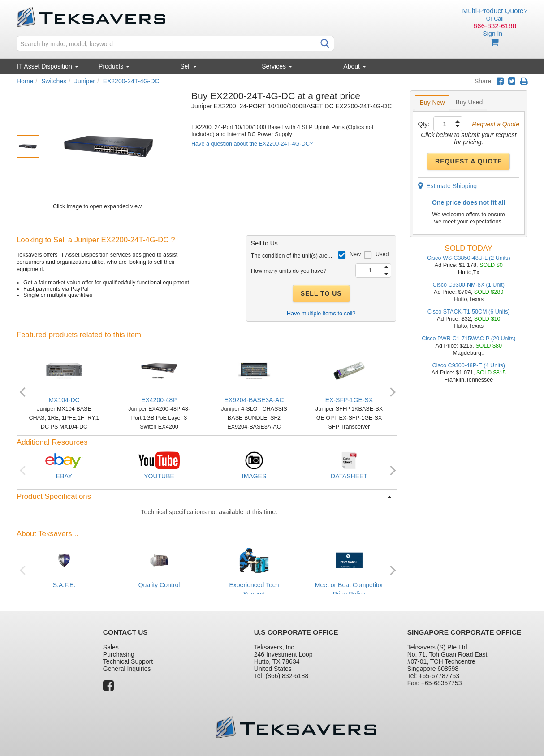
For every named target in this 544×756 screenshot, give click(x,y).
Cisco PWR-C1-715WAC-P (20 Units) (468, 339)
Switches (54, 81)
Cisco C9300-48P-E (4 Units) (469, 365)
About (354, 66)
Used (382, 254)
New (355, 254)
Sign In (492, 34)
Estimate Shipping (448, 186)
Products (114, 66)
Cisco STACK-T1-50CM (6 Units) (469, 312)
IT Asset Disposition (48, 66)
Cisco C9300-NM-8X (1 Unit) (469, 285)
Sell (188, 66)
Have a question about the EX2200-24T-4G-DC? (252, 144)
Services (277, 66)
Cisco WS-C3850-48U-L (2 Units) (469, 258)
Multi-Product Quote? (495, 11)
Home (25, 81)
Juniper (85, 81)
